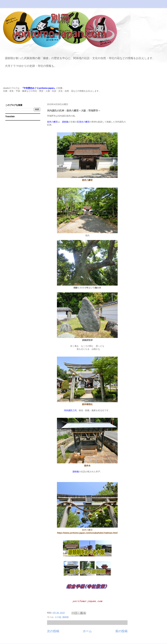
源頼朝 (65, 617)
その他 (58, 617)
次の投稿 (53, 631)
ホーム (87, 631)
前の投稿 (121, 631)
